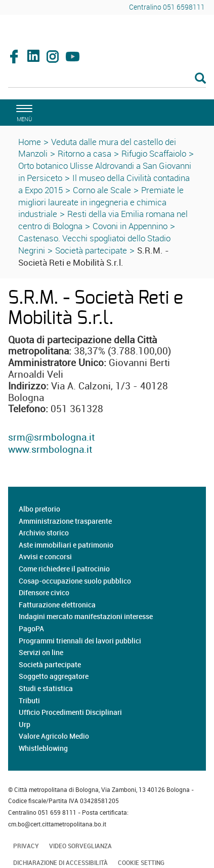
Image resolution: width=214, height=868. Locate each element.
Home (30, 142)
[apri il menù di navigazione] (23, 112)
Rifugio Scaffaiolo (154, 153)
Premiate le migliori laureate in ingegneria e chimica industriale (101, 202)
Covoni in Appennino (130, 226)
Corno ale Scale (102, 190)
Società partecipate (91, 250)
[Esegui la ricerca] (200, 79)
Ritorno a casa (84, 153)
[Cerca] (107, 79)
